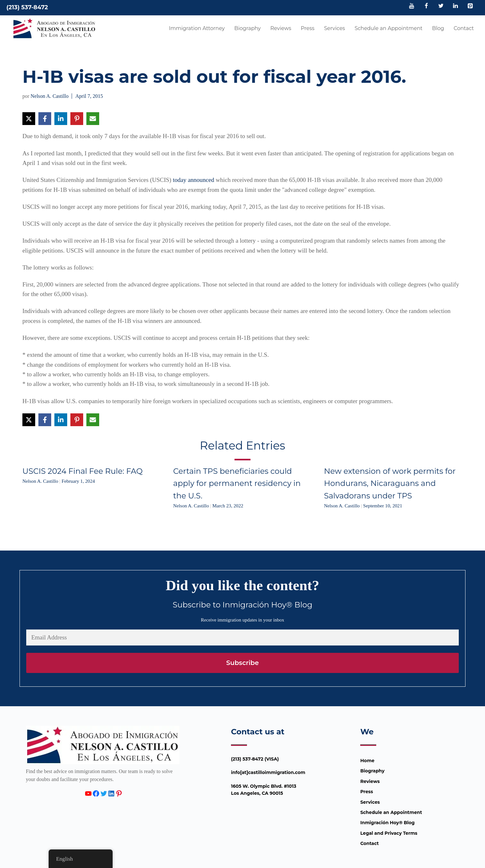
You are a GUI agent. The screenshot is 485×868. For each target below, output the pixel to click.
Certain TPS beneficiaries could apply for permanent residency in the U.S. (237, 483)
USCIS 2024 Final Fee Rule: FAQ (83, 471)
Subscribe (242, 663)
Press (308, 28)
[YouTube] (412, 6)
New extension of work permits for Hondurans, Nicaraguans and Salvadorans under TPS (390, 483)
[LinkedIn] (456, 6)
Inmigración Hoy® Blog (387, 823)
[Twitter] (441, 6)
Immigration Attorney (197, 28)
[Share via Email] (93, 119)
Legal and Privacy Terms (389, 833)
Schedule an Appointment (388, 28)
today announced (193, 180)
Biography (247, 28)
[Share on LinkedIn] (61, 119)
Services (334, 28)
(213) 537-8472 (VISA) (255, 759)
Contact (464, 28)
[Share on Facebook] (45, 119)
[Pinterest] (470, 6)
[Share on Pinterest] (77, 119)
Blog (438, 28)
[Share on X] (29, 119)
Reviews (281, 28)
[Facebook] (426, 6)
